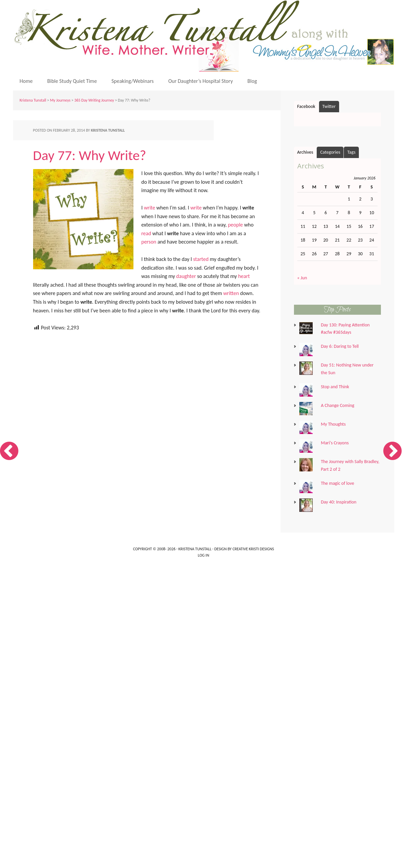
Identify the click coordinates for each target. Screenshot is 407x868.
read (146, 233)
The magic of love (337, 483)
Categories (330, 152)
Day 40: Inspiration (338, 502)
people (235, 225)
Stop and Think (335, 387)
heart (244, 276)
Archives (305, 152)
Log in (204, 555)
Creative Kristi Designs (253, 549)
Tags (351, 152)
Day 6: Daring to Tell (340, 346)
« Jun (302, 278)
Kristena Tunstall (205, 36)
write (149, 208)
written (231, 293)
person (149, 242)
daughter (186, 276)
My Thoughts (333, 424)
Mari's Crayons (335, 443)
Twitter (329, 106)
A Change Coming (337, 405)
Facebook (306, 106)
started (201, 259)
